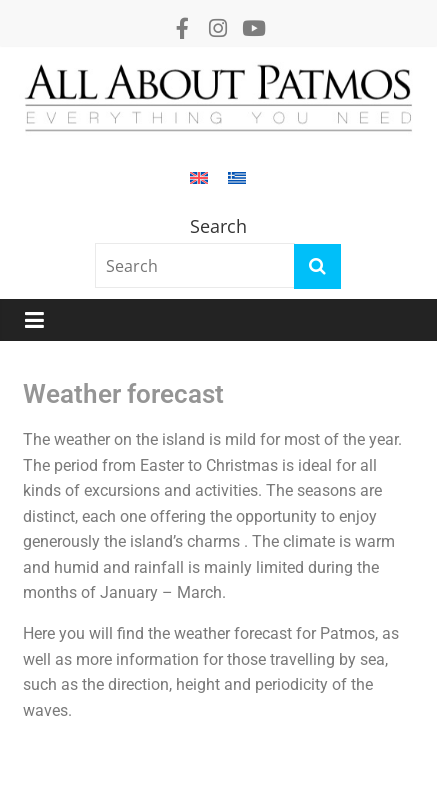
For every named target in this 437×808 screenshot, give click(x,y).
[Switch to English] (199, 187)
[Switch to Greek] (237, 187)
